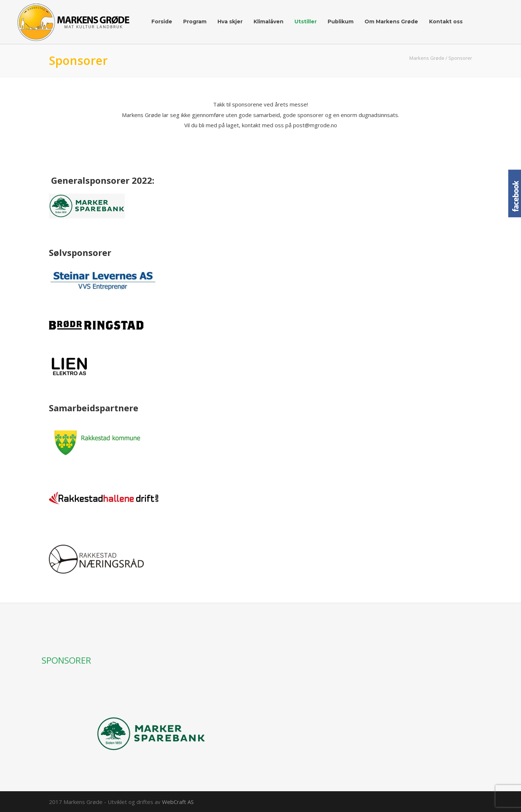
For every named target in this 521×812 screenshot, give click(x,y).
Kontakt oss (446, 22)
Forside (162, 22)
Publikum (341, 22)
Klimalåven (269, 22)
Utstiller (306, 22)
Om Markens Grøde (391, 22)
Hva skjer (230, 22)
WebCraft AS (178, 802)
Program (195, 22)
